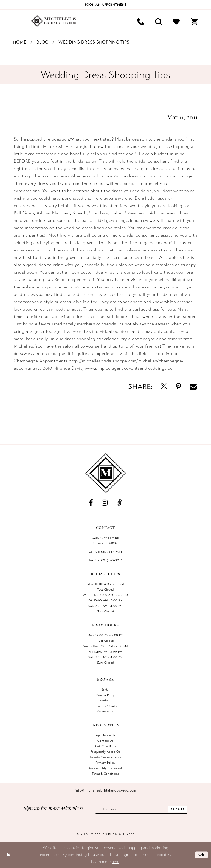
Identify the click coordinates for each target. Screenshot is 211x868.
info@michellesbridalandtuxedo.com (105, 790)
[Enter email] (141, 809)
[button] (18, 21)
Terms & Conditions (106, 774)
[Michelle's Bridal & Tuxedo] (54, 21)
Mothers (105, 700)
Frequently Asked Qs (105, 752)
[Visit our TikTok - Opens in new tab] (119, 503)
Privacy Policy (105, 763)
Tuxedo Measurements (105, 757)
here (115, 862)
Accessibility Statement (105, 768)
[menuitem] (18, 21)
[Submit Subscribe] (178, 809)
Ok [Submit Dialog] (202, 855)
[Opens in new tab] (164, 387)
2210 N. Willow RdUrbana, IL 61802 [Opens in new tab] (106, 540)
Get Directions (106, 746)
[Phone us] (141, 21)
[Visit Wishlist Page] (176, 21)
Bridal (105, 689)
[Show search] (158, 21)
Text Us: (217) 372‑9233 (105, 560)
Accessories (106, 711)
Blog (43, 42)
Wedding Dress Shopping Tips (94, 42)
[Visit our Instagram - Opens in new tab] (105, 503)
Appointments (106, 735)
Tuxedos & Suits (105, 706)
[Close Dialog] (8, 855)
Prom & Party (105, 695)
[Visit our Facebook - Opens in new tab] (91, 503)
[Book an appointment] (106, 5)
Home (20, 42)
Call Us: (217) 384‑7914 (105, 552)
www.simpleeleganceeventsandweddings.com (130, 368)
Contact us (105, 741)
